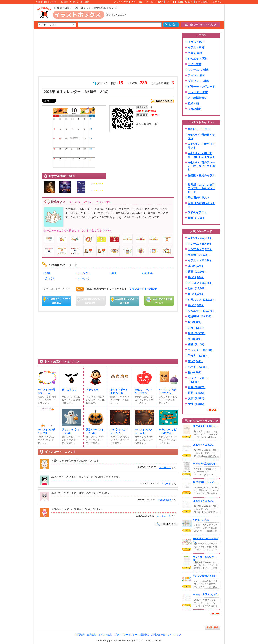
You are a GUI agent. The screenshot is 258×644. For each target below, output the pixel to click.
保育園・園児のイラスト (201, 177)
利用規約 (80, 635)
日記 (168, 2)
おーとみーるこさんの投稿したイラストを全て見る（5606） (78, 230)
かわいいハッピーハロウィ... (168, 431)
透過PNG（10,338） (200, 316)
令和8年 (148, 273)
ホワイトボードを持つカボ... (119, 391)
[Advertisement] (15, 64)
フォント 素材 (196, 75)
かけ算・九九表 (201, 520)
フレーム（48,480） (200, 244)
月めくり (50, 278)
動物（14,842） (197, 288)
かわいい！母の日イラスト (201, 136)
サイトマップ (174, 635)
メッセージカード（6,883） (199, 380)
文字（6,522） (197, 398)
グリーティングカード (201, 87)
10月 (48, 273)
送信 (80, 289)
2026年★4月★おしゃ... (205, 426)
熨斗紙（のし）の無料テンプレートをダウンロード (201, 188)
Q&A (161, 2)
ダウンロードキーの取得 (143, 289)
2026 (114, 273)
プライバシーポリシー (126, 635)
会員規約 (91, 635)
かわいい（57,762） (200, 238)
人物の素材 (195, 109)
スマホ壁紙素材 (197, 98)
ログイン (217, 2)
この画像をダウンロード (57, 301)
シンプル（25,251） (200, 249)
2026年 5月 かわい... (204, 501)
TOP (141, 2)
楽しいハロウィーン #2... (71, 431)
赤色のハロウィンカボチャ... (143, 391)
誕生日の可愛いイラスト (201, 205)
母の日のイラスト (199, 198)
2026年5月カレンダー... (205, 482)
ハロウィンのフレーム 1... (143, 431)
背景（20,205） (197, 272)
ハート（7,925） (198, 367)
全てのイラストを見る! (201, 25)
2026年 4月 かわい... (204, 445)
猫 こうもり (69, 390)
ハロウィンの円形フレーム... (46, 391)
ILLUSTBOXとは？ (183, 2)
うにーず (166, 484)
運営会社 (144, 635)
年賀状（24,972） (199, 255)
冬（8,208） (195, 339)
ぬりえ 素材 (195, 53)
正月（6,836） (197, 393)
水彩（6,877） (197, 387)
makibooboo (164, 500)
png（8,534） (196, 328)
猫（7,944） (195, 361)
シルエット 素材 (198, 59)
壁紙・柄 (193, 103)
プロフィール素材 (199, 81)
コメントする (104, 202)
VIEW (187, 437)
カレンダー (84, 273)
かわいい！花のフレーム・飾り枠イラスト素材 (201, 166)
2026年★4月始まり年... (205, 464)
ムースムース (164, 516)
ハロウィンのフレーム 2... (119, 431)
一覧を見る (212, 410)
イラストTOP (196, 42)
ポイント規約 (105, 635)
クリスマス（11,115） (201, 300)
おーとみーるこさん (81, 202)
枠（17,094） (196, 277)
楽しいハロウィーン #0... (95, 431)
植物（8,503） (197, 333)
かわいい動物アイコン (204, 576)
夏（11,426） (196, 294)
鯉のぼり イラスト (199, 129)
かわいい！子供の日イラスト (201, 146)
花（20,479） (196, 266)
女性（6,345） (197, 404)
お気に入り (162, 101)
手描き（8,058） (198, 356)
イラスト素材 (196, 47)
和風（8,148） (197, 344)
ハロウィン (84, 278)
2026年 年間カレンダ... (206, 595)
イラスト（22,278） (200, 260)
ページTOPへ (213, 627)
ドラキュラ (92, 390)
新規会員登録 (203, 2)
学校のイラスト (197, 212)
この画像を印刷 (159, 301)
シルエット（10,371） (201, 311)
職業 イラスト (196, 218)
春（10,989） (196, 305)
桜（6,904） (195, 372)
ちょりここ (165, 467)
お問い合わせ (158, 635)
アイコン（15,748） (200, 283)
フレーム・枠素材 (199, 70)
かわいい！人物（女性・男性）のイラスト (201, 155)
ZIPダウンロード (125, 301)
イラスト (151, 2)
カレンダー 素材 (198, 92)
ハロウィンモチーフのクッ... (168, 391)
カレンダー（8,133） (201, 350)
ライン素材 (195, 64)
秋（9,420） (195, 322)
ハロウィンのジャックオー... (46, 431)
